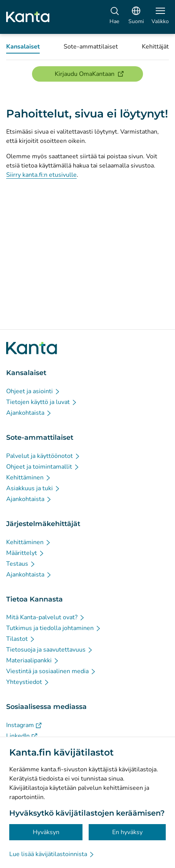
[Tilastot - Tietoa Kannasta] (21, 639)
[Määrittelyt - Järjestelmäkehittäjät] (25, 553)
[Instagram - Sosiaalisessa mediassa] (24, 725)
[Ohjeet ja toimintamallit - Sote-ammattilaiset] (43, 467)
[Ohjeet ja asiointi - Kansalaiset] (33, 391)
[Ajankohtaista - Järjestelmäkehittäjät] (29, 575)
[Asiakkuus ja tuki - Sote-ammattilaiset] (33, 488)
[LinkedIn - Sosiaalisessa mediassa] (22, 736)
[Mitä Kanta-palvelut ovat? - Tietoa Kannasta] (46, 617)
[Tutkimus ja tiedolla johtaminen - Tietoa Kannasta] (54, 628)
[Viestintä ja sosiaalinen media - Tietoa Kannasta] (51, 671)
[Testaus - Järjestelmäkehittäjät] (21, 564)
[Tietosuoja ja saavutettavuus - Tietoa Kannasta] (50, 650)
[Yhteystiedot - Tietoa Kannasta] (28, 682)
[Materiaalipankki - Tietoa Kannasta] (33, 660)
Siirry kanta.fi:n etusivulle (41, 175)
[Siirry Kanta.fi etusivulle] (32, 348)
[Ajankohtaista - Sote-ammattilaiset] (29, 499)
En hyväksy (127, 832)
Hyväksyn (46, 832)
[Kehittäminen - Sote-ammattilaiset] (29, 478)
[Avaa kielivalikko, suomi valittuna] (136, 17)
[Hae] (114, 17)
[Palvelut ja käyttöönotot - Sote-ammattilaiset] (43, 456)
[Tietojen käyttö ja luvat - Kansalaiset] (42, 402)
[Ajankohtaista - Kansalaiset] (29, 413)
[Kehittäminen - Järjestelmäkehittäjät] (29, 542)
